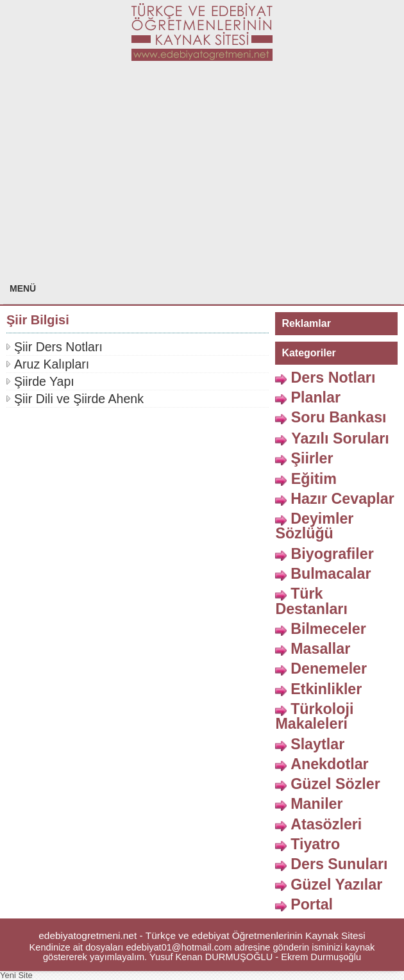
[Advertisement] (202, 176)
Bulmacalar (331, 574)
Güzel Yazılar (336, 884)
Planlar (316, 397)
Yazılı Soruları (340, 438)
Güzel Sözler (335, 784)
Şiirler (312, 458)
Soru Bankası (339, 417)
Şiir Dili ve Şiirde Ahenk (79, 399)
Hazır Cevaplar (342, 499)
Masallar (320, 649)
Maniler (316, 804)
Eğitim (314, 478)
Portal (312, 904)
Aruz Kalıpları (52, 364)
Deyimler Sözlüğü (314, 526)
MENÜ (23, 288)
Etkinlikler (326, 688)
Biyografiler (332, 553)
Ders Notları (333, 377)
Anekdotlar (330, 764)
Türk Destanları (311, 601)
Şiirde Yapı (44, 381)
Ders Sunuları (339, 864)
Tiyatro (315, 844)
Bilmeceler (328, 629)
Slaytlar (317, 743)
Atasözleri (326, 824)
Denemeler (329, 669)
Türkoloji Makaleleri (314, 716)
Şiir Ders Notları (58, 347)
